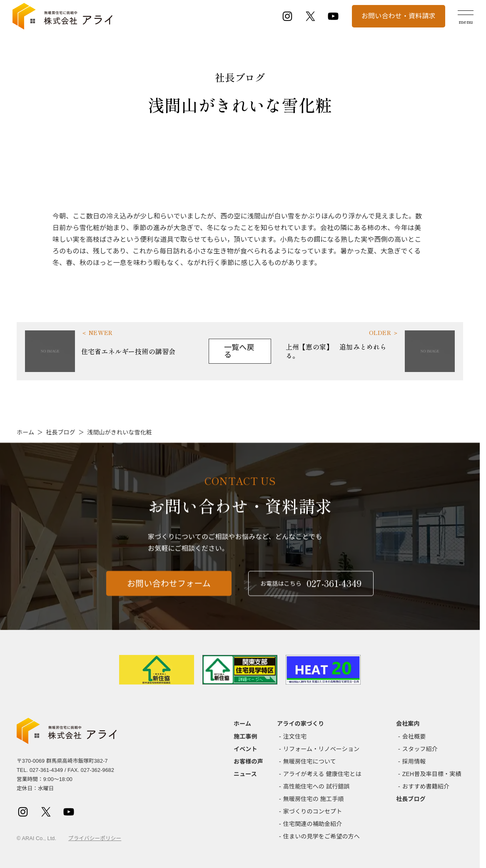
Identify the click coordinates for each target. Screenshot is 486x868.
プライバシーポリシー (95, 838)
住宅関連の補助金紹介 (313, 824)
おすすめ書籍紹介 (426, 786)
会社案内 (408, 724)
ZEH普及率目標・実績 (432, 774)
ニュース (245, 774)
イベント (245, 749)
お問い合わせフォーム (169, 591)
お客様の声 (248, 761)
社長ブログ (61, 432)
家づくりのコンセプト (313, 811)
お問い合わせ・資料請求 (399, 16)
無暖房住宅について (310, 761)
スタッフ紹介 (420, 749)
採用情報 (414, 761)
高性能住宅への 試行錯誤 (317, 786)
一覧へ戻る (239, 351)
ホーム (25, 432)
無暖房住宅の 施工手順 (314, 799)
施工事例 (245, 737)
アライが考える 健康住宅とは (322, 774)
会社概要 (414, 737)
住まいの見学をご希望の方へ (322, 836)
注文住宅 (295, 737)
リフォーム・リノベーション (321, 749)
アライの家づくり (300, 724)
